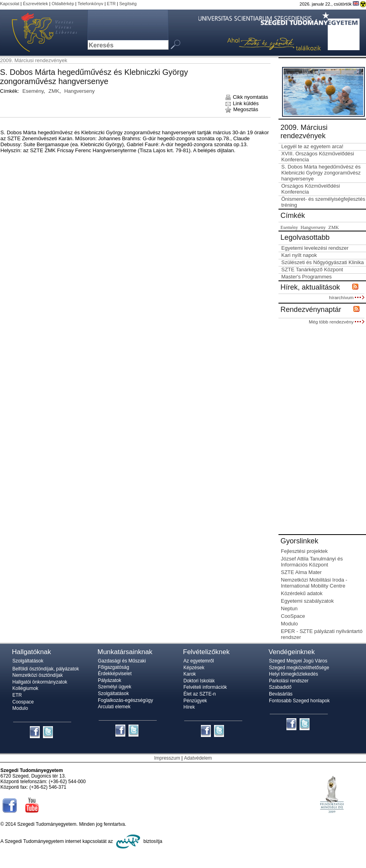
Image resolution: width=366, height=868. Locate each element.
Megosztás (241, 109)
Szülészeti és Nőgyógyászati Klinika (322, 262)
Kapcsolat (10, 4)
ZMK (54, 91)
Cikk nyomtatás (246, 97)
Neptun (289, 608)
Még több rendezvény (337, 322)
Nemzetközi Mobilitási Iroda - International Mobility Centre (314, 583)
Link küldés (242, 103)
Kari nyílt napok (299, 255)
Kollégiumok (25, 688)
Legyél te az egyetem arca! (312, 146)
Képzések (194, 668)
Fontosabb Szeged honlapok (299, 701)
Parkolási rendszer (289, 681)
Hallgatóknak (31, 652)
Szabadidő (280, 687)
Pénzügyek (195, 701)
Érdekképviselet (115, 674)
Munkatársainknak (125, 652)
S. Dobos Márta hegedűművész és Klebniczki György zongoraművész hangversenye (321, 173)
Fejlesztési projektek (304, 551)
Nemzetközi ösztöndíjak (38, 675)
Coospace (23, 702)
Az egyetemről (199, 661)
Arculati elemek (114, 707)
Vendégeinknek (292, 652)
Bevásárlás (281, 694)
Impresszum (167, 758)
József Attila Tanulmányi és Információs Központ (312, 562)
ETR (111, 4)
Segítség (128, 4)
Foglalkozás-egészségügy (126, 700)
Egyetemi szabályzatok (307, 601)
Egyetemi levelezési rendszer (315, 248)
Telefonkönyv (90, 4)
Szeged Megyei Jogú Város (298, 661)
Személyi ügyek (115, 687)
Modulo (289, 624)
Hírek (189, 707)
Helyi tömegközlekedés (293, 674)
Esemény (33, 91)
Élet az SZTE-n (200, 694)
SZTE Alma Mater (301, 572)
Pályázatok (110, 680)
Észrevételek (36, 4)
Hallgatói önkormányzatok (40, 682)
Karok (190, 674)
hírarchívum (347, 297)
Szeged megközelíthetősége (299, 668)
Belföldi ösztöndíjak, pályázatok (46, 669)
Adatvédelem (198, 758)
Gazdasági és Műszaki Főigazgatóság (122, 664)
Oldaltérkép (63, 4)
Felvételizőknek (206, 652)
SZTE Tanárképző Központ (312, 269)
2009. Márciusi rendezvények (34, 60)
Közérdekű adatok (302, 593)
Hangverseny (79, 91)
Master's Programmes (307, 277)
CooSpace (293, 616)
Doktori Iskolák (199, 681)
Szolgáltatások (28, 661)
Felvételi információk (205, 687)
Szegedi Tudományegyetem (40, 33)
